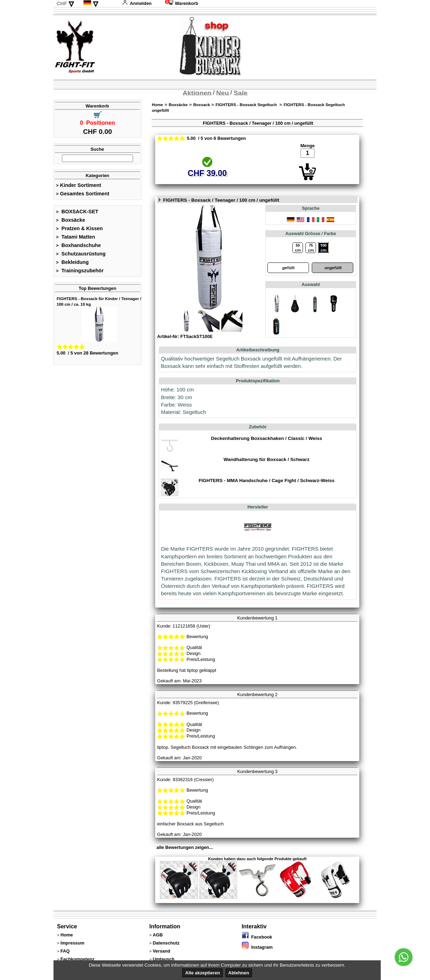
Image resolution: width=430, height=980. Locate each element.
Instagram (257, 947)
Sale (241, 93)
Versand (162, 951)
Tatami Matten (75, 237)
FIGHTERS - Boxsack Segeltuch (247, 105)
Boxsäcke (71, 220)
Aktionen (197, 93)
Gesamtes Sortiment (83, 194)
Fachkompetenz (78, 959)
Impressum (72, 943)
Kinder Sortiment (78, 185)
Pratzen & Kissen (79, 228)
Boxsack (201, 105)
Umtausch (164, 959)
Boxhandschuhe (78, 245)
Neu (222, 93)
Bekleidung (72, 262)
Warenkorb (182, 3)
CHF (62, 4)
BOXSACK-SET (77, 212)
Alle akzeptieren (203, 973)
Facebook (257, 937)
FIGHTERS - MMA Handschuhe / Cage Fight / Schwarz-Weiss (266, 481)
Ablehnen (239, 973)
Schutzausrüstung (81, 254)
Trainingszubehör (80, 271)
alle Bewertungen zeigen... (185, 847)
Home (157, 105)
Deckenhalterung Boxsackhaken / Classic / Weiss (267, 438)
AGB (158, 935)
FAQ (65, 951)
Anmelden (137, 3)
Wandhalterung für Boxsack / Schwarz (266, 459)
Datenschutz (166, 943)
